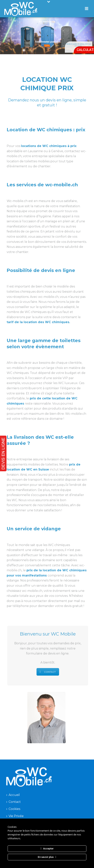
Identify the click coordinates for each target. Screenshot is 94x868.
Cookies (13, 809)
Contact (14, 802)
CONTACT (46, 672)
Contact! (47, 46)
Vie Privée (15, 816)
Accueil (13, 795)
